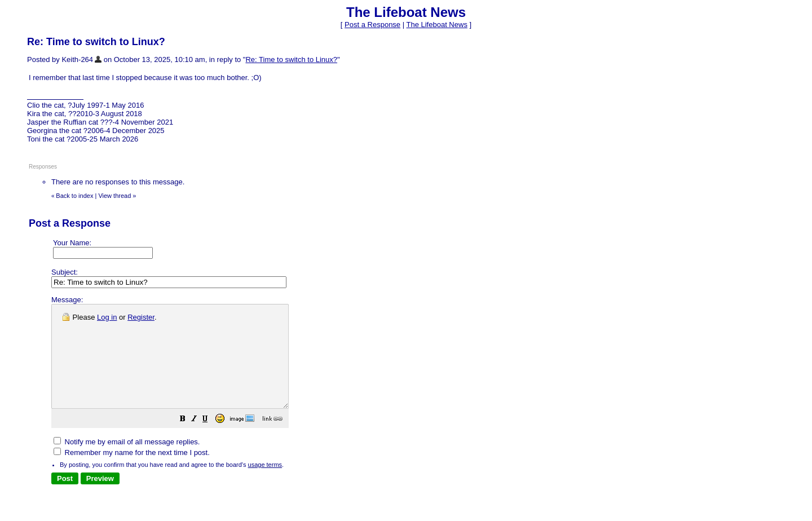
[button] (211, 441)
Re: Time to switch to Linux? (291, 59)
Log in (107, 317)
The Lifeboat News (436, 25)
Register (141, 317)
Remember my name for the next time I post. (132, 473)
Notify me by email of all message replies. (127, 462)
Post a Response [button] (372, 25)
